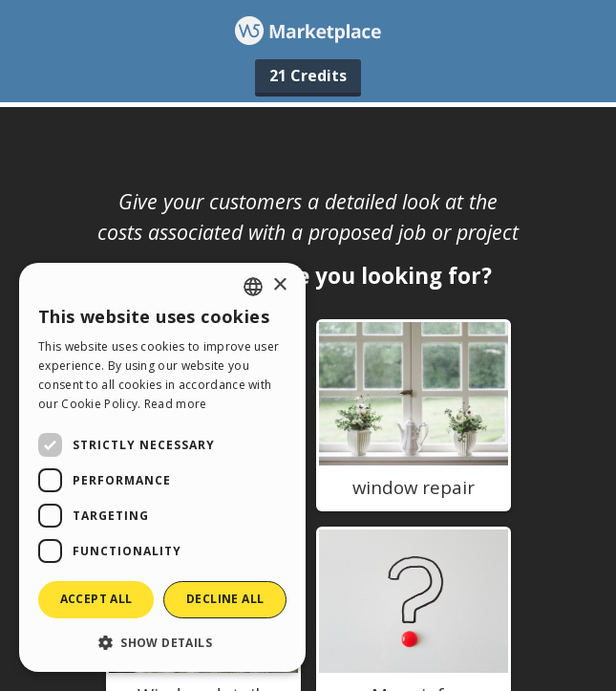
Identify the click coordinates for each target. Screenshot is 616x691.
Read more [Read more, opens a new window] (176, 404)
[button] (162, 642)
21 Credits (308, 76)
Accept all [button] (96, 599)
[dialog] (162, 467)
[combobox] (253, 287)
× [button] (279, 285)
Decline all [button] (225, 599)
